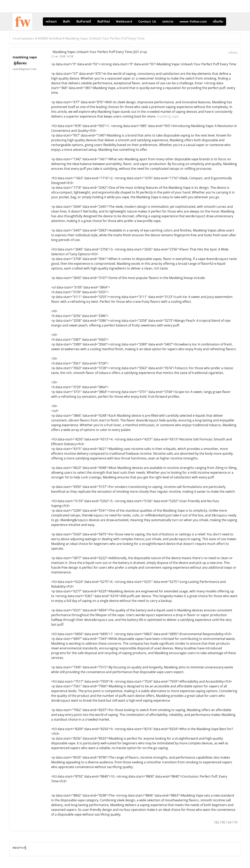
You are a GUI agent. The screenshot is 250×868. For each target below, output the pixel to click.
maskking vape (168, 116)
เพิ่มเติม (218, 21)
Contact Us (147, 21)
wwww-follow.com (193, 21)
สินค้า (66, 21)
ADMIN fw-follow (50, 38)
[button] (232, 22)
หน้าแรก (51, 21)
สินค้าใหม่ (103, 21)
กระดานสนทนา (23, 38)
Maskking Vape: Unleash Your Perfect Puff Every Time (105, 38)
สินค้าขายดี (84, 21)
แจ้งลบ (233, 52)
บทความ (168, 21)
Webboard (124, 21)
